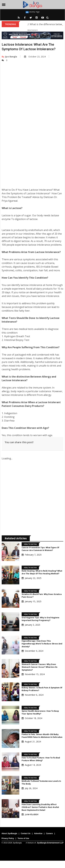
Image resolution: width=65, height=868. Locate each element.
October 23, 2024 (35, 57)
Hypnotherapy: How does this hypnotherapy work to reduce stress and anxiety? (42, 644)
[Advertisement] (32, 103)
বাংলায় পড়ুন (33, 12)
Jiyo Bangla (9, 57)
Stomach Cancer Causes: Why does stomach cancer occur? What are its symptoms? (39, 667)
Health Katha (30, 544)
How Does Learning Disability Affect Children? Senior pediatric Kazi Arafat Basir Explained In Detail (40, 807)
